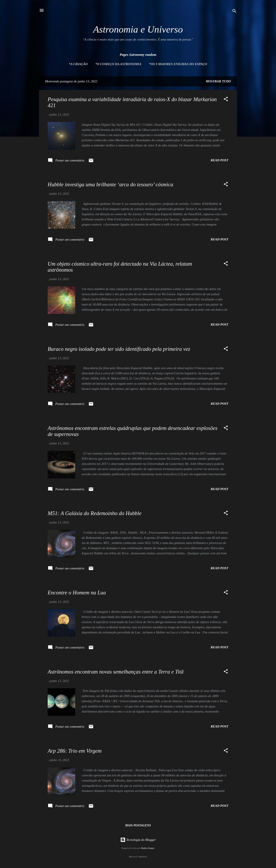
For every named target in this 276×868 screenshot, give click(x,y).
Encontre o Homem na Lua (77, 593)
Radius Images (148, 848)
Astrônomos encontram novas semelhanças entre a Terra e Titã (116, 672)
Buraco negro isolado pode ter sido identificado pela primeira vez (119, 349)
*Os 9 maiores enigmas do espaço (178, 64)
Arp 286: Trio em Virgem (75, 751)
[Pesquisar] (234, 12)
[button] (226, 100)
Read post (220, 160)
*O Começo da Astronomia (118, 64)
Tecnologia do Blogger (138, 840)
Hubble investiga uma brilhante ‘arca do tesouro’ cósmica (110, 184)
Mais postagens (138, 825)
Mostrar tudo (218, 81)
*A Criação (78, 64)
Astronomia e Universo (138, 29)
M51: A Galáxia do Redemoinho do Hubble (95, 513)
